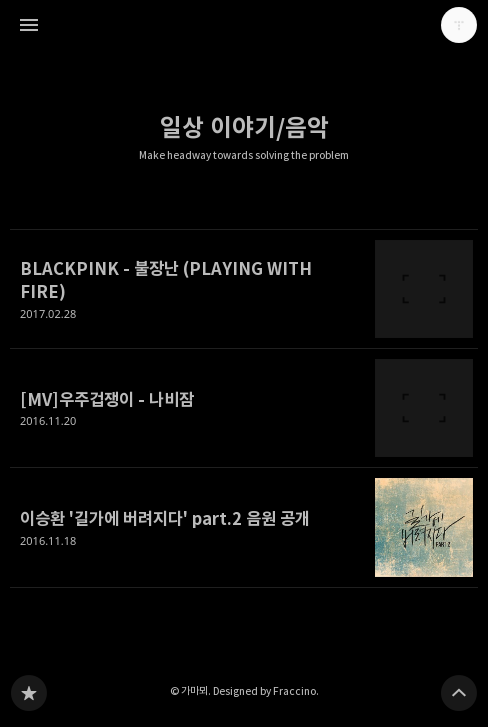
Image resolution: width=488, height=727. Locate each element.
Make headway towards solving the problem (244, 155)
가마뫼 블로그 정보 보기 (459, 25)
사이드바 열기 (29, 25)
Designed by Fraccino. (266, 691)
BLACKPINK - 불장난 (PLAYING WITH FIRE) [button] (244, 289)
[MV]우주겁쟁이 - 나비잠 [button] (244, 408)
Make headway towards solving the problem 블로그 (29, 693)
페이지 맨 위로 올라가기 (459, 693)
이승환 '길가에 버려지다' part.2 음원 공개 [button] (244, 527)
